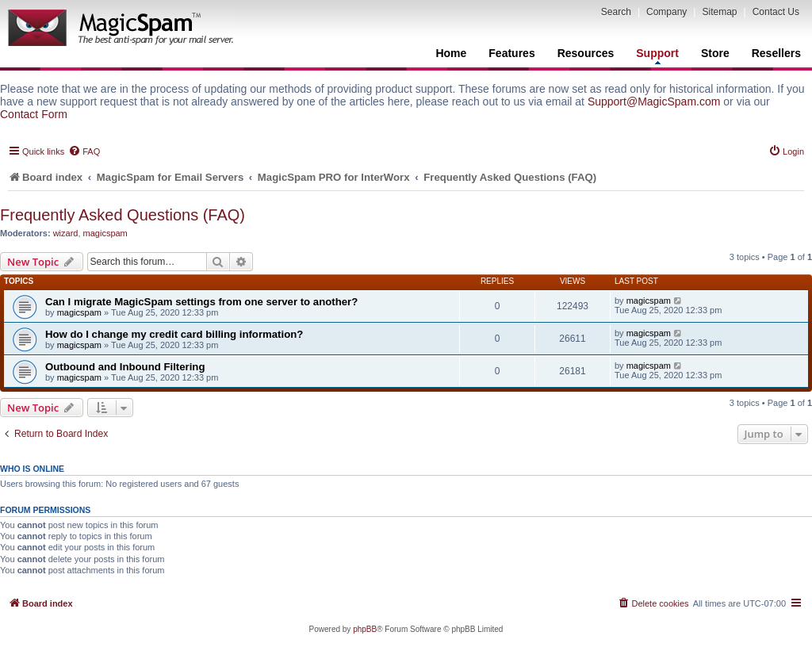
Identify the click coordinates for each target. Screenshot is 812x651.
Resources (586, 53)
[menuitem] (84, 151)
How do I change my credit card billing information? (174, 334)
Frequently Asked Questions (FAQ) (123, 215)
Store (715, 53)
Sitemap (719, 12)
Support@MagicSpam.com (654, 101)
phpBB (365, 629)
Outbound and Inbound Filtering (125, 367)
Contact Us (776, 12)
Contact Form (34, 114)
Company (666, 12)
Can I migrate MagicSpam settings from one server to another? (201, 302)
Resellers (776, 53)
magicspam (105, 233)
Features (511, 53)
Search (616, 12)
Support (657, 56)
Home (451, 53)
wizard (66, 233)
